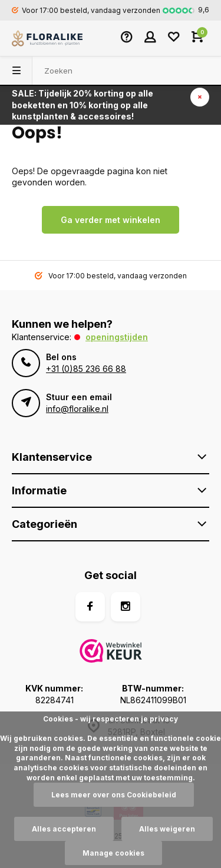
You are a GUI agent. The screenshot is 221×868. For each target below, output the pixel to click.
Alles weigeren (167, 829)
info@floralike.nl (77, 409)
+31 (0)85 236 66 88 (86, 369)
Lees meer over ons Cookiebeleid (114, 795)
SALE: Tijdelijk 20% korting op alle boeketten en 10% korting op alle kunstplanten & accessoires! (83, 105)
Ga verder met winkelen (111, 220)
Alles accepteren (64, 829)
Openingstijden (117, 337)
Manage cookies (113, 853)
